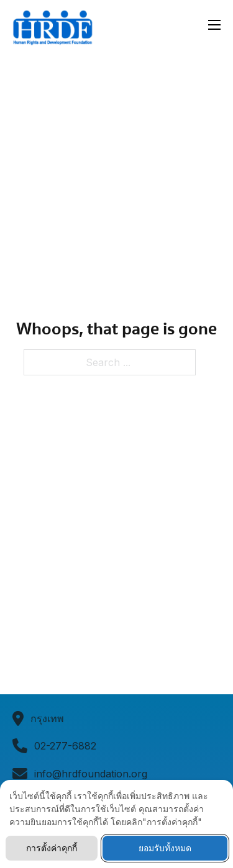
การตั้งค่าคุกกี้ (52, 848)
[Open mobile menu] (214, 25)
